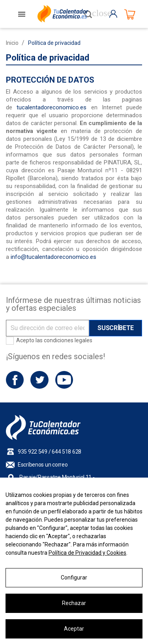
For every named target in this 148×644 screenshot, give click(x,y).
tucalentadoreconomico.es (52, 107)
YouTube (64, 380)
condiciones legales (68, 340)
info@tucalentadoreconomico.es (53, 257)
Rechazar (74, 603)
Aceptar (74, 629)
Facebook (15, 380)
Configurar (74, 578)
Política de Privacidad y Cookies (87, 553)
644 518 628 (67, 452)
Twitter (39, 380)
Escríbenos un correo (43, 465)
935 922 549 (33, 452)
